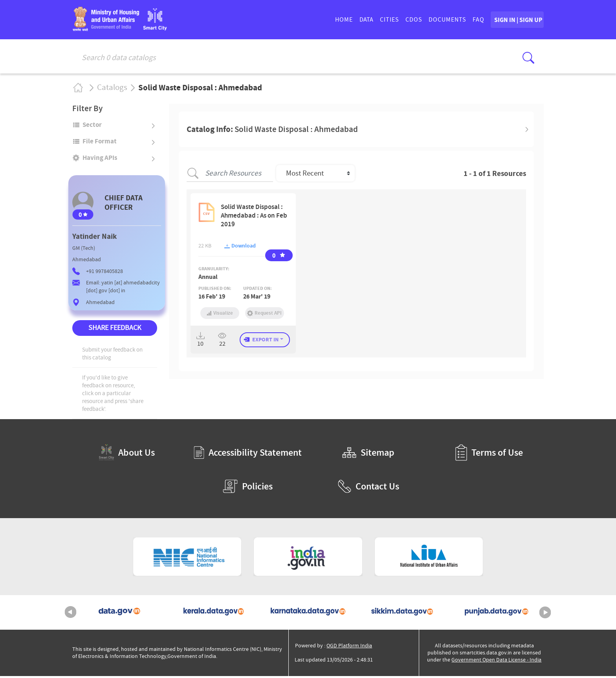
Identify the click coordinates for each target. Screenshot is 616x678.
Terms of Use (489, 454)
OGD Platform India (349, 648)
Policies (248, 488)
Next (545, 614)
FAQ (452, 21)
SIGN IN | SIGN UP (504, 21)
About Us (127, 455)
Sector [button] (92, 126)
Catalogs (112, 90)
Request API (265, 315)
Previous (71, 614)
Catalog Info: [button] (272, 131)
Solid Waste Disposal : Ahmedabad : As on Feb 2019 (254, 217)
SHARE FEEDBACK (115, 330)
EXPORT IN (265, 341)
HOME (318, 21)
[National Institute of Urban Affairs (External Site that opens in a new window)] (429, 559)
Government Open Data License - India (496, 662)
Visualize (220, 315)
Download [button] (240, 248)
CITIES (363, 21)
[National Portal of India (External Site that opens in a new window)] (308, 559)
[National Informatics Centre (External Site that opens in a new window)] (187, 559)
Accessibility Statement (248, 454)
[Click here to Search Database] (528, 58)
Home (78, 89)
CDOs (388, 21)
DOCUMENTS (421, 21)
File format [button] (100, 143)
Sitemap (368, 454)
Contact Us (368, 488)
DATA (340, 21)
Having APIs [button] (100, 160)
